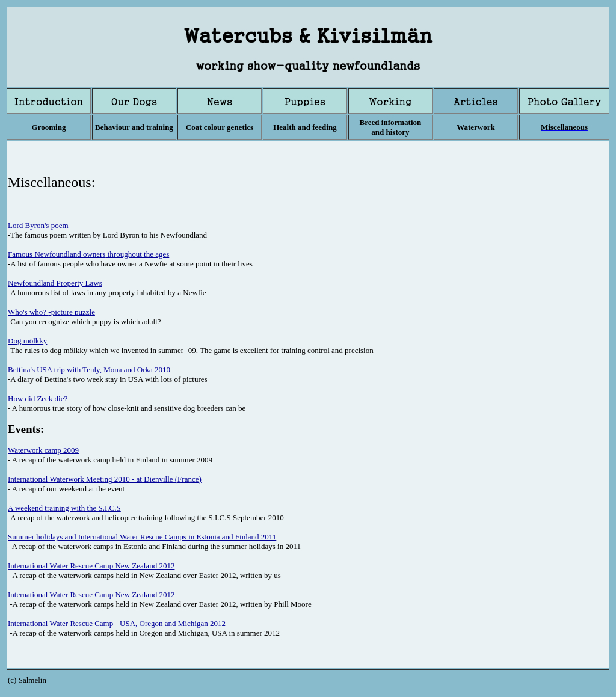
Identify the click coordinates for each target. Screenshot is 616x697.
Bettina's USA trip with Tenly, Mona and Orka (80, 370)
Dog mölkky (27, 341)
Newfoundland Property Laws (55, 283)
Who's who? (28, 312)
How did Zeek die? (38, 398)
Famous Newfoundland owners (57, 254)
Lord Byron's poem (38, 225)
